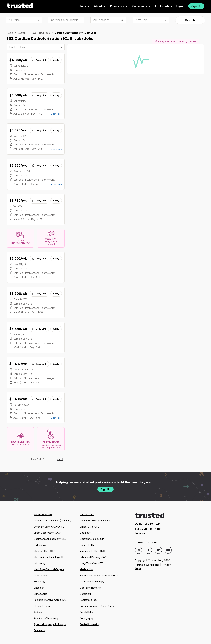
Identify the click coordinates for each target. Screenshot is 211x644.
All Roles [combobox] (14, 20)
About (100, 6)
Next (60, 459)
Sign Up (196, 6)
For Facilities (164, 6)
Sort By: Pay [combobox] (17, 47)
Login (179, 6)
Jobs (85, 6)
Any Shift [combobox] (141, 20)
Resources (119, 6)
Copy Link (39, 60)
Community (142, 6)
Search (190, 20)
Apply (56, 60)
